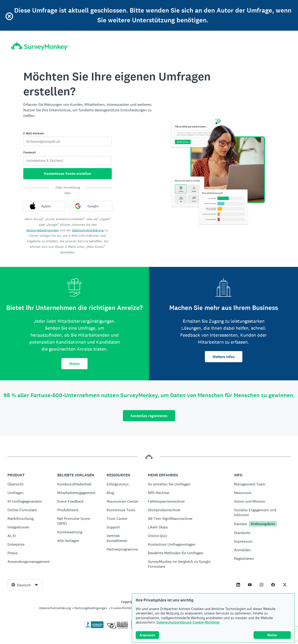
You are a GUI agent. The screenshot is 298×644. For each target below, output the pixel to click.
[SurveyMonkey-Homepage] (40, 46)
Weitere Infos (224, 357)
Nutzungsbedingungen (43, 230)
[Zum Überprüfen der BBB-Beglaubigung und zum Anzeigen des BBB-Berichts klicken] (94, 627)
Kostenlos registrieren (149, 416)
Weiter (74, 364)
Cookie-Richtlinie (206, 622)
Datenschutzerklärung (174, 622)
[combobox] (25, 585)
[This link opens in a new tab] (238, 585)
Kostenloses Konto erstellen (68, 174)
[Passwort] (68, 161)
